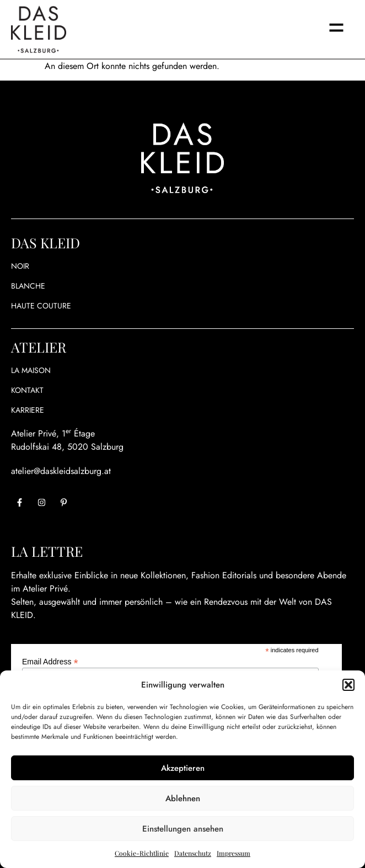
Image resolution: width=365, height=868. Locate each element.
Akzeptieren (183, 768)
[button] (348, 685)
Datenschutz (193, 853)
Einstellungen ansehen (183, 829)
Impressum (234, 853)
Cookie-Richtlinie (142, 853)
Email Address (50, 661)
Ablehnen (183, 798)
